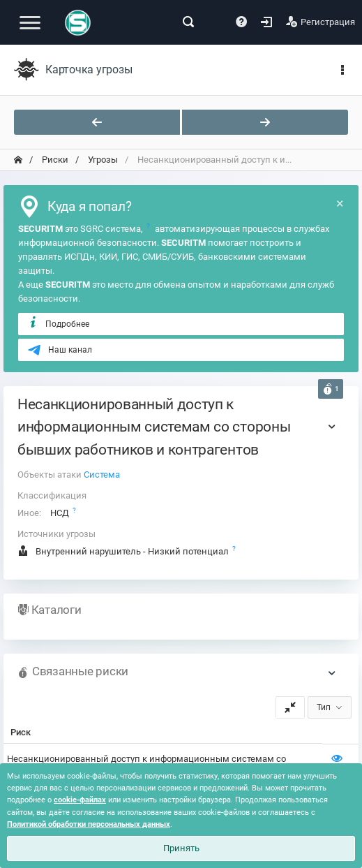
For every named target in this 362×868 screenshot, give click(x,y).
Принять (181, 848)
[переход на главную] (18, 160)
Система (102, 475)
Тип (324, 707)
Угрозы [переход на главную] (102, 160)
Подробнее (58, 323)
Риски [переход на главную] (54, 160)
